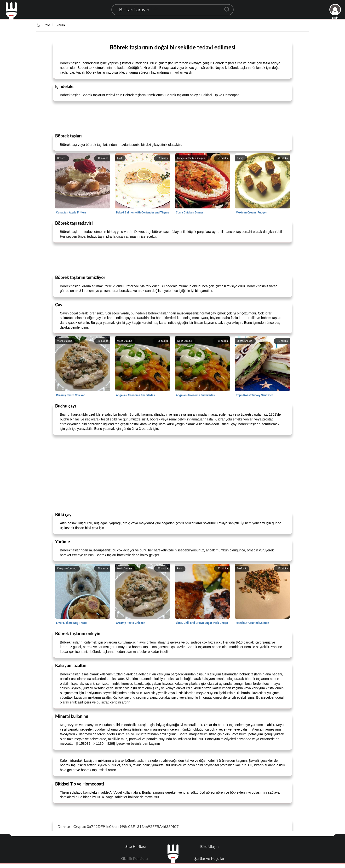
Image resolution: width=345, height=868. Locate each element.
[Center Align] (228, 7)
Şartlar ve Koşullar (209, 858)
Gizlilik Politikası (135, 858)
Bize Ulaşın (210, 846)
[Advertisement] (172, 117)
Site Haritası (136, 846)
